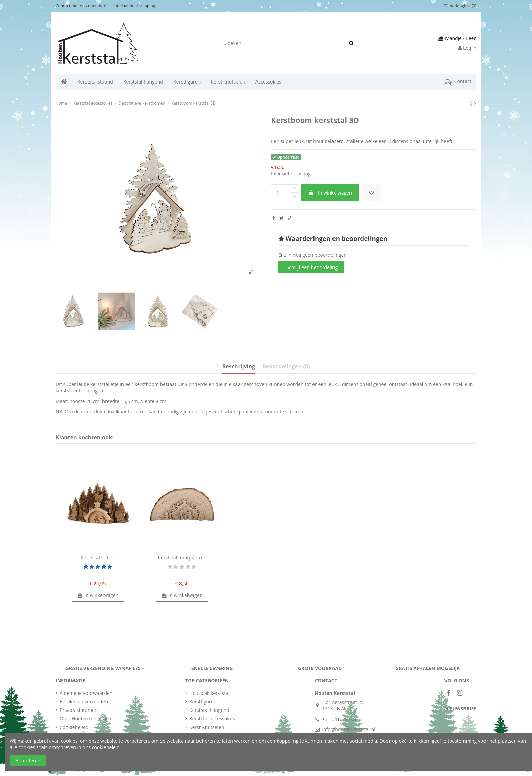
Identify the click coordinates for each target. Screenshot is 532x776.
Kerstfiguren (203, 701)
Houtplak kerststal (210, 693)
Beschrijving (239, 367)
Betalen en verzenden (84, 701)
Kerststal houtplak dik (182, 558)
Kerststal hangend (209, 710)
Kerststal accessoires (212, 718)
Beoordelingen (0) (286, 367)
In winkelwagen (330, 193)
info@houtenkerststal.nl (348, 729)
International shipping (134, 6)
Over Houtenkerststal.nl (86, 718)
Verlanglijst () (460, 6)
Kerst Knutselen (207, 727)
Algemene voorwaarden (86, 693)
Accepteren (28, 761)
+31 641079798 (339, 719)
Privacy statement (80, 710)
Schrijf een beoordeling (312, 267)
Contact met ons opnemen (81, 6)
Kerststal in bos (98, 558)
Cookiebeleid (74, 727)
